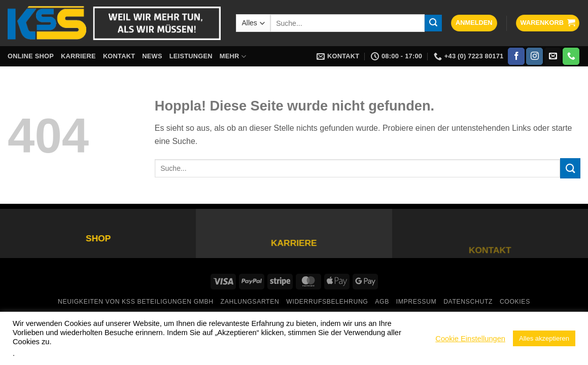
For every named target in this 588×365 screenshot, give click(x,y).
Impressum (417, 302)
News (152, 56)
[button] (474, 23)
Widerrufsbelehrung (327, 302)
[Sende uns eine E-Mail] (553, 56)
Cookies (515, 302)
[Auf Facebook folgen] (516, 56)
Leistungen (191, 56)
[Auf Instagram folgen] (534, 56)
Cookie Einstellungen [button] (470, 339)
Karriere (78, 56)
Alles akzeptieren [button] (544, 338)
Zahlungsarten (250, 302)
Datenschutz (468, 302)
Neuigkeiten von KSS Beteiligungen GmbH (136, 302)
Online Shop (31, 56)
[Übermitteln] (433, 23)
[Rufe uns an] (571, 56)
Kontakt (119, 56)
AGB (382, 302)
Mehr (233, 57)
